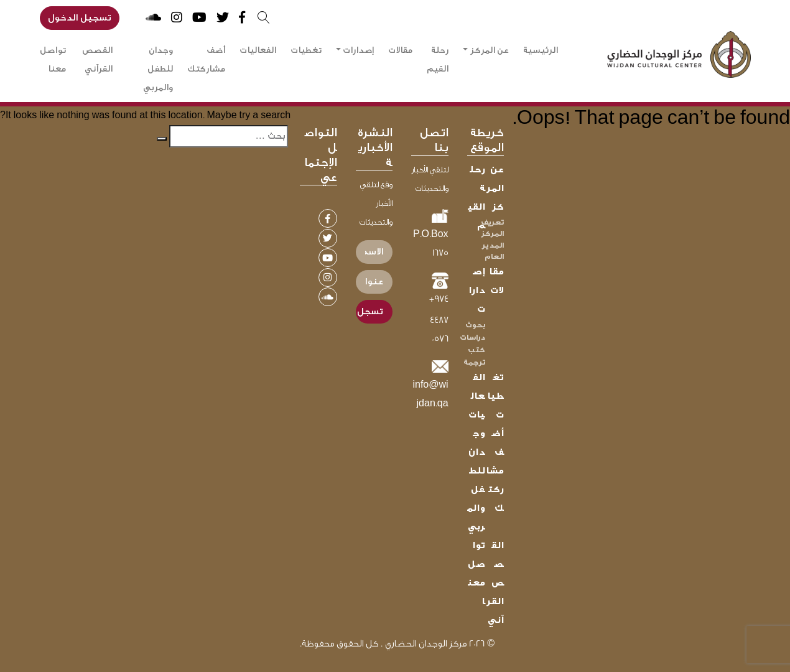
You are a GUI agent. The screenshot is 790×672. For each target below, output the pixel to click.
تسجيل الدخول (80, 18)
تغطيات (306, 50)
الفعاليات (258, 50)
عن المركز (490, 50)
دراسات (472, 337)
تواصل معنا (53, 60)
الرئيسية (541, 50)
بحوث (475, 325)
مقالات (400, 50)
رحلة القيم (438, 60)
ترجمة (474, 362)
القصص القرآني (97, 60)
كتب (476, 350)
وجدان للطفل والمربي (158, 69)
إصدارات (358, 50)
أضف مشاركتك (206, 60)
